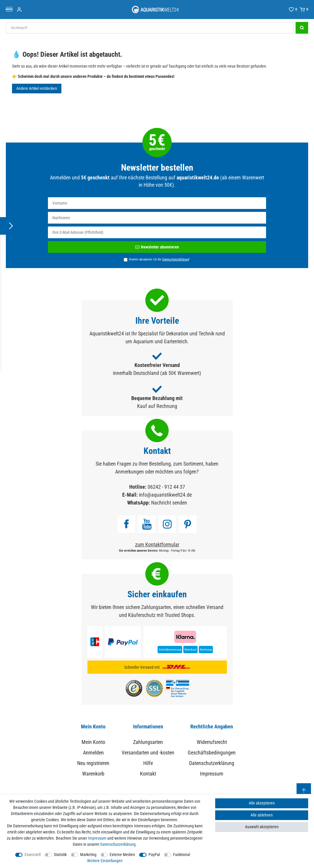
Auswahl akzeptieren (262, 827)
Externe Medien (122, 855)
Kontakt (148, 774)
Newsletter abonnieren (157, 247)
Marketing (88, 855)
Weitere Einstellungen (105, 861)
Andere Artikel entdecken (37, 88)
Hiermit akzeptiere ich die (159, 259)
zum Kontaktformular (157, 544)
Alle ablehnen (262, 815)
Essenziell (33, 855)
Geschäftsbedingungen (212, 753)
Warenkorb (93, 774)
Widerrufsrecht (212, 742)
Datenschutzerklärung (212, 763)
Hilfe (148, 763)
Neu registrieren (93, 763)
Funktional (182, 855)
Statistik (60, 855)
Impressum (212, 774)
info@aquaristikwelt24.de (165, 495)
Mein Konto (93, 742)
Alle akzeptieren (262, 803)
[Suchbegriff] (150, 28)
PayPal (154, 855)
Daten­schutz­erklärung (118, 844)
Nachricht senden (169, 503)
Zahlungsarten (148, 742)
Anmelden (93, 753)
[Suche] (302, 28)
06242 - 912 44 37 (166, 487)
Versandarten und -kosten (148, 753)
